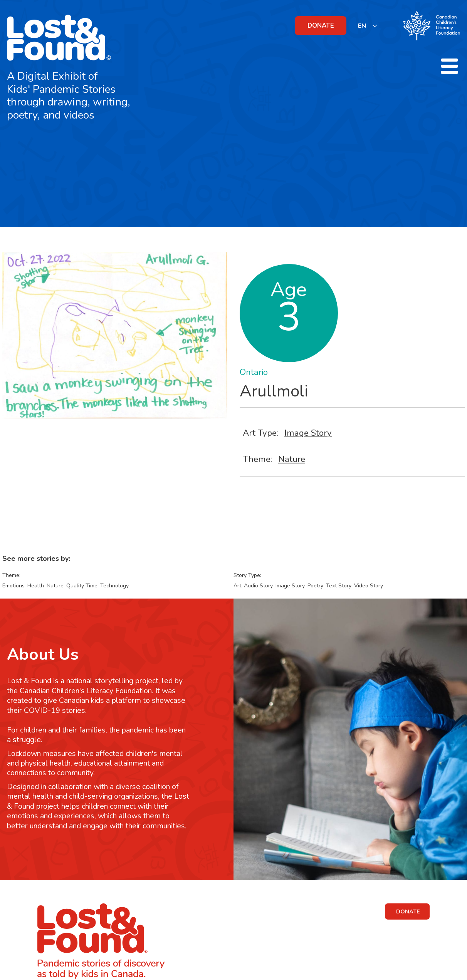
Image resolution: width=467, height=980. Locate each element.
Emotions (13, 586)
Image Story (308, 433)
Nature (292, 459)
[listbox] (368, 26)
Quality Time (82, 586)
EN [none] (362, 26)
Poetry (315, 586)
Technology (114, 586)
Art (237, 586)
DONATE (321, 26)
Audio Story (258, 586)
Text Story (339, 586)
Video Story (369, 586)
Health (36, 586)
